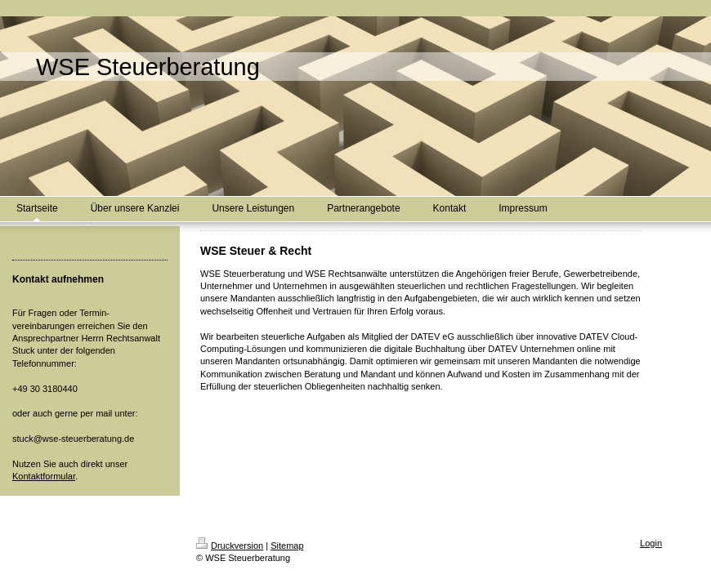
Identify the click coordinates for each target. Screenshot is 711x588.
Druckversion (230, 546)
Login (651, 543)
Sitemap (287, 546)
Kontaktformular (44, 476)
